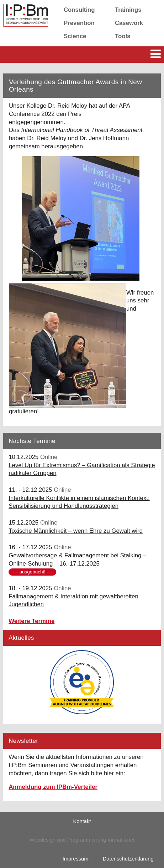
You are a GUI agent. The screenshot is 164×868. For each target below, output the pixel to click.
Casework (129, 23)
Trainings (128, 10)
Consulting (79, 10)
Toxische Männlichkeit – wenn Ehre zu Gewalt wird (76, 531)
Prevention (79, 23)
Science (75, 36)
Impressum (76, 859)
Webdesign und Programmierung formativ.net (82, 840)
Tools (123, 36)
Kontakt (82, 821)
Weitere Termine (31, 621)
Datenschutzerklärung (128, 859)
